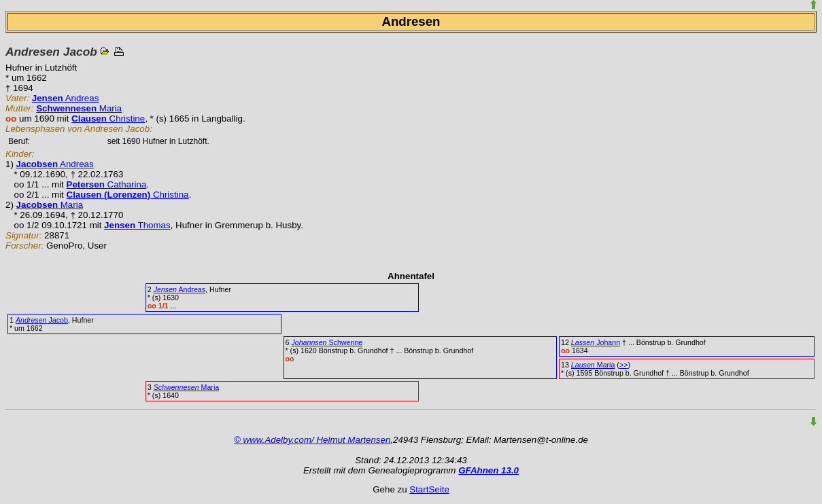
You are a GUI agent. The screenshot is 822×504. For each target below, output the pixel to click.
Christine (108, 119)
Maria (79, 108)
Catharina (107, 184)
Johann (596, 342)
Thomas (137, 225)
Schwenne (327, 342)
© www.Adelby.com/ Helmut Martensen (312, 440)
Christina (128, 195)
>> (623, 365)
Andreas (66, 98)
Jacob (42, 320)
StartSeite (429, 489)
